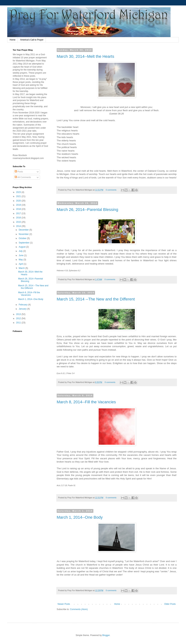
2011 (19, 323)
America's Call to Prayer (32, 40)
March (22, 268)
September (24, 243)
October (23, 238)
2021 (19, 196)
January (23, 309)
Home (13, 40)
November (24, 234)
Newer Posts (64, 604)
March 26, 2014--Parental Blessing (87, 210)
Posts (19, 172)
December (24, 230)
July (21, 251)
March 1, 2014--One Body (80, 517)
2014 (19, 226)
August (22, 247)
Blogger (106, 635)
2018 (19, 209)
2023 (19, 192)
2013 (19, 314)
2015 (19, 222)
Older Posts (170, 604)
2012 (19, 318)
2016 (19, 218)
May (21, 260)
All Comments (23, 177)
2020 (19, 201)
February (23, 305)
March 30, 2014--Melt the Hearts (85, 56)
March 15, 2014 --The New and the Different (96, 299)
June (21, 255)
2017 (19, 213)
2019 (19, 205)
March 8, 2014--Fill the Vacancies (86, 402)
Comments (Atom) (79, 609)
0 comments (111, 190)
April (21, 264)
